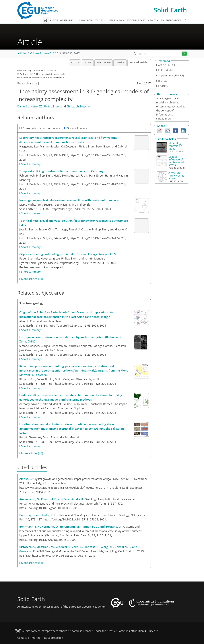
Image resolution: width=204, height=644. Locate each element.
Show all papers (75, 128)
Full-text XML (166, 70)
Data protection (54, 638)
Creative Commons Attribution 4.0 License (132, 631)
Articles (22, 53)
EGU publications (171, 20)
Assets (88, 62)
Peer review (104, 62)
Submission (85, 20)
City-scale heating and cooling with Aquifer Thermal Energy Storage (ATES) (68, 254)
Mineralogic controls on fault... (176, 146)
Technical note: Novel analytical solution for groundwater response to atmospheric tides (74, 223)
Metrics (120, 62)
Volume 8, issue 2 (41, 53)
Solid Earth (170, 10)
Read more (165, 119)
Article (75, 62)
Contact (22, 638)
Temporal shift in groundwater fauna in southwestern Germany (61, 171)
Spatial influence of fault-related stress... (176, 161)
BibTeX (162, 81)
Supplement (166, 75)
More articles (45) (32, 453)
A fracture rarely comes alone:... (176, 176)
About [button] (152, 20)
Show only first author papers (40, 128)
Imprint (35, 638)
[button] (135, 53)
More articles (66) (32, 563)
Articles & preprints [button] (62, 20)
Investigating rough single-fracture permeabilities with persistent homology (69, 200)
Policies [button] (99, 20)
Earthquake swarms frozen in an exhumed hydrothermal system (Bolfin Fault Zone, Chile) (70, 339)
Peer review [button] (115, 20)
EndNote (164, 86)
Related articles (139, 62)
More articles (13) (32, 279)
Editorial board (136, 20)
